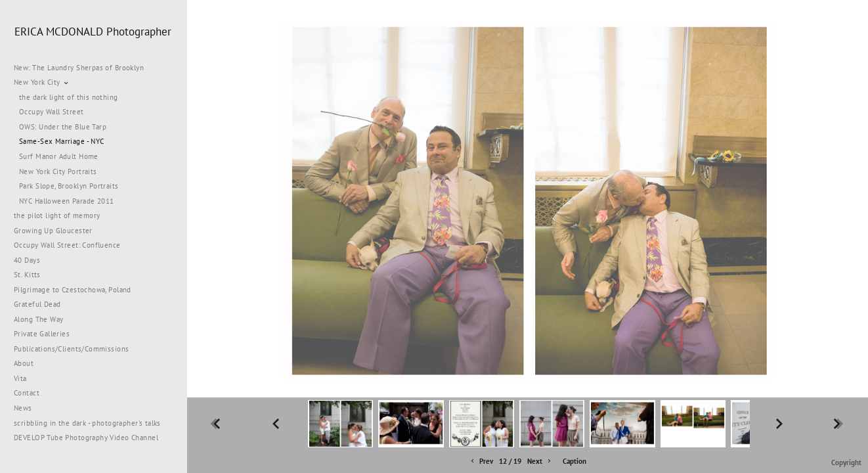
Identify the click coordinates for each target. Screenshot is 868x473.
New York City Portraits (58, 171)
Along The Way (43, 319)
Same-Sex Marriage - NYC (62, 141)
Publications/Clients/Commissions (71, 349)
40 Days (27, 260)
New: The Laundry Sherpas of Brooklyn (79, 68)
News (23, 408)
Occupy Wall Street (52, 112)
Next (540, 462)
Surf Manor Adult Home (59, 156)
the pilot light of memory (57, 215)
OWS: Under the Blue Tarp (63, 127)
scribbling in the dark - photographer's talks (92, 423)
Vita (20, 378)
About (24, 363)
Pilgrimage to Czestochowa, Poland (73, 290)
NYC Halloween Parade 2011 (67, 201)
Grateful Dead (37, 304)
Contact (27, 393)
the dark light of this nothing (69, 97)
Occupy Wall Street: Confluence (67, 245)
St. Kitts (27, 275)
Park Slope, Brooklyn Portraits (69, 186)
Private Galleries (42, 334)
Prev (481, 462)
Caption (575, 461)
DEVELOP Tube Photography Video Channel (86, 438)
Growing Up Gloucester (53, 231)
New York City (42, 82)
